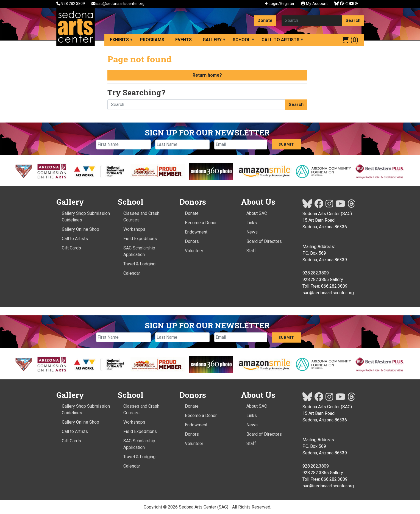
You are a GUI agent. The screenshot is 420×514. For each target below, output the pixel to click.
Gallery (212, 40)
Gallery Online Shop (80, 229)
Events (183, 40)
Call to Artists (280, 40)
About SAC (257, 213)
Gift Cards (71, 248)
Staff (251, 251)
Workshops (134, 229)
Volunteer (194, 251)
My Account (314, 4)
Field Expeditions (140, 239)
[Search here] (312, 21)
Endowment (196, 232)
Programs (152, 40)
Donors (192, 241)
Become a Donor (201, 223)
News (252, 232)
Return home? (207, 75)
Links (252, 223)
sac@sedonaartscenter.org (118, 4)
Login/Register (279, 4)
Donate (265, 20)
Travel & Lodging (139, 264)
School (242, 40)
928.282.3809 (71, 4)
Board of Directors (264, 241)
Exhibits (119, 40)
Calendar (132, 273)
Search (353, 20)
